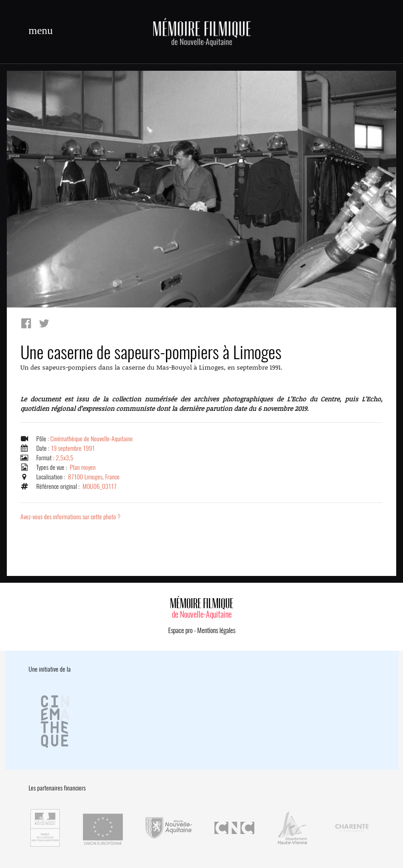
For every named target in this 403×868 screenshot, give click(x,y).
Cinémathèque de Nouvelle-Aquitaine (92, 439)
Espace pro (180, 630)
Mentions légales (216, 630)
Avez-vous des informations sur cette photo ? (70, 517)
